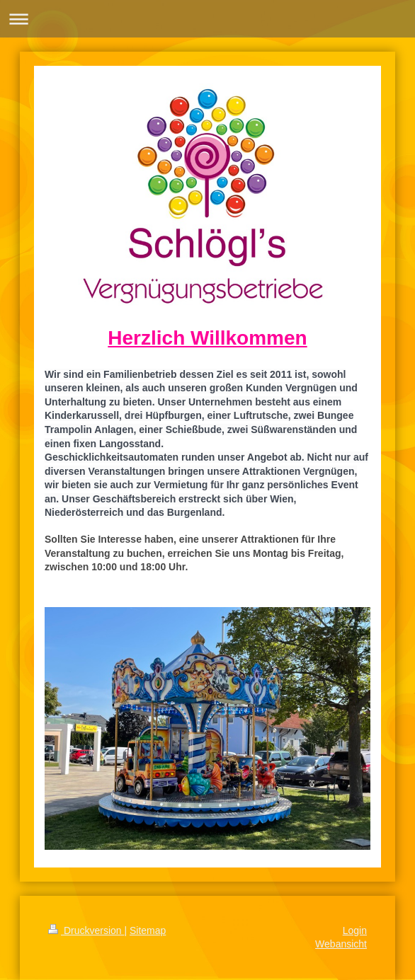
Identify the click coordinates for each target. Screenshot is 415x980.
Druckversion (86, 930)
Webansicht (341, 944)
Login (355, 930)
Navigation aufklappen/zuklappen (207, 19)
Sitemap (148, 930)
